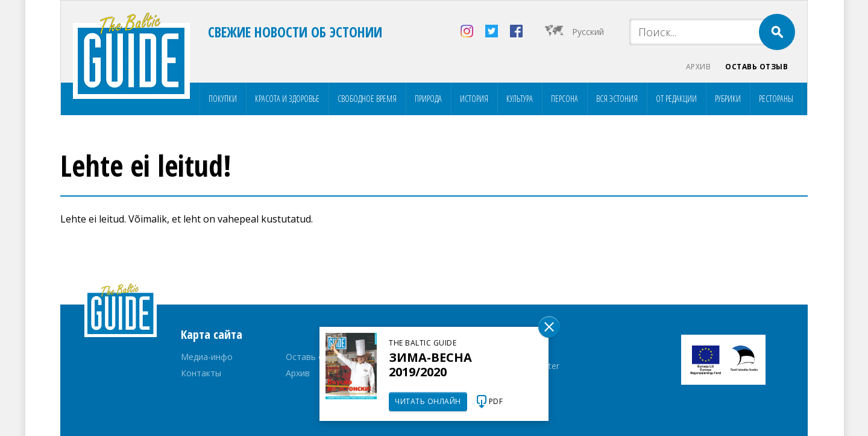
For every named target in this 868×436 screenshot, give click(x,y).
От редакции (676, 99)
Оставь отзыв (756, 67)
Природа (428, 99)
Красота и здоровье (287, 99)
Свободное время (367, 99)
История (474, 99)
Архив (699, 67)
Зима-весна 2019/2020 (430, 365)
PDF (496, 401)
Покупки (223, 99)
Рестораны (776, 99)
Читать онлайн (428, 401)
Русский (588, 32)
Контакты (201, 373)
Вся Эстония (617, 99)
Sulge (549, 327)
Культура (520, 99)
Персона (565, 99)
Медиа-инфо (207, 357)
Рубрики (728, 99)
